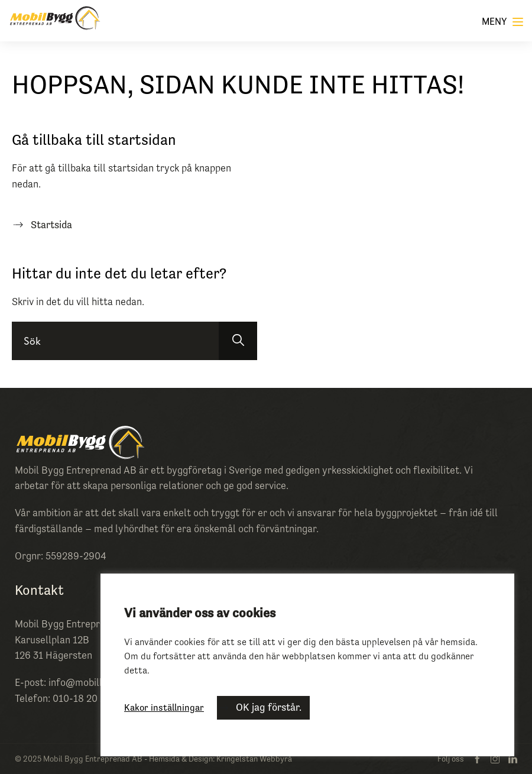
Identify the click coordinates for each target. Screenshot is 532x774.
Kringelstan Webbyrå (254, 759)
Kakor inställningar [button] (164, 707)
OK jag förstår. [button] (269, 707)
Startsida (51, 225)
